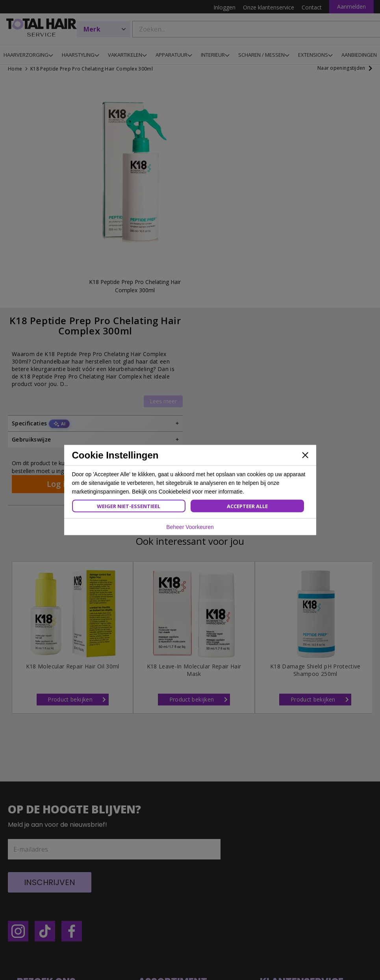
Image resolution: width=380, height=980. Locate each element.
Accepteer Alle (247, 506)
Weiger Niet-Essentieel (129, 506)
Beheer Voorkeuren (190, 527)
